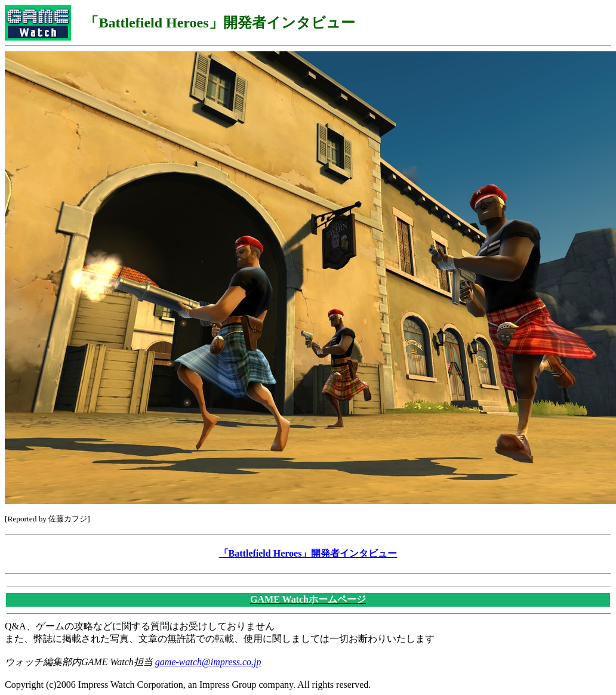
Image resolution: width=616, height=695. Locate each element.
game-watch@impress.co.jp (208, 662)
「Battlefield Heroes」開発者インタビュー (308, 553)
